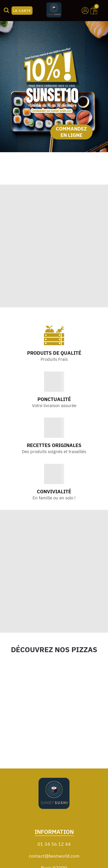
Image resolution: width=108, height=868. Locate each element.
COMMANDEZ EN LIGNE (71, 132)
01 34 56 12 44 (54, 844)
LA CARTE (22, 11)
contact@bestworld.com (54, 856)
